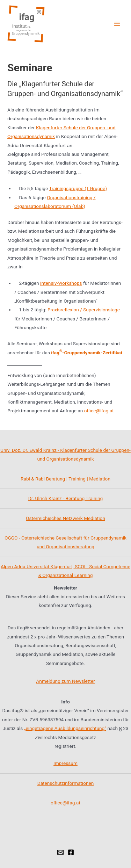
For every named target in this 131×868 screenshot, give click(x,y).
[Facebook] (71, 852)
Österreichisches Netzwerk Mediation (65, 518)
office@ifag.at (99, 411)
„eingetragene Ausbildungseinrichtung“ (65, 728)
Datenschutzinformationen (66, 783)
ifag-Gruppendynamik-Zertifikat (87, 353)
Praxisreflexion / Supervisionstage (84, 310)
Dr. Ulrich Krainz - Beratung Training (65, 498)
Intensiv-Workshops (61, 283)
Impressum (65, 763)
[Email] (60, 852)
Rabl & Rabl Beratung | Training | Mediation (65, 479)
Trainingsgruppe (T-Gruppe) (78, 188)
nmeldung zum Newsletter (67, 681)
